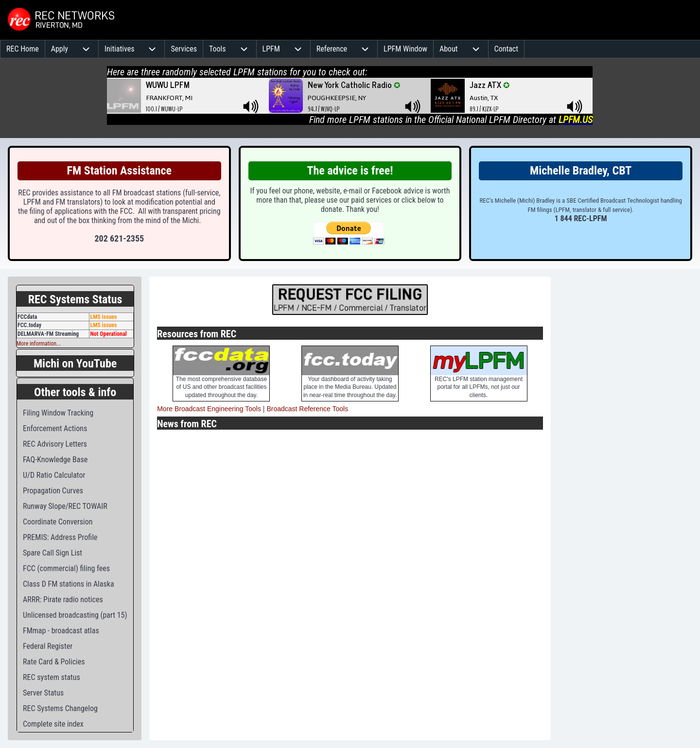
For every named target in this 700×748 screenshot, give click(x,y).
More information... (39, 344)
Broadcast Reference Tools (307, 409)
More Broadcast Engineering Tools (209, 409)
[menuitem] (23, 49)
